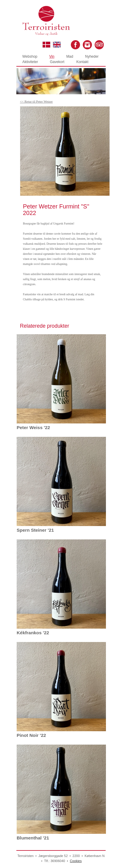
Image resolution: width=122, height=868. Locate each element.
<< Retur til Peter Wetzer (36, 101)
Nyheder (92, 56)
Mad (70, 56)
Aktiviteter (30, 62)
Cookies (76, 861)
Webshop (30, 56)
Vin (52, 56)
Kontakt (82, 62)
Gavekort (57, 62)
